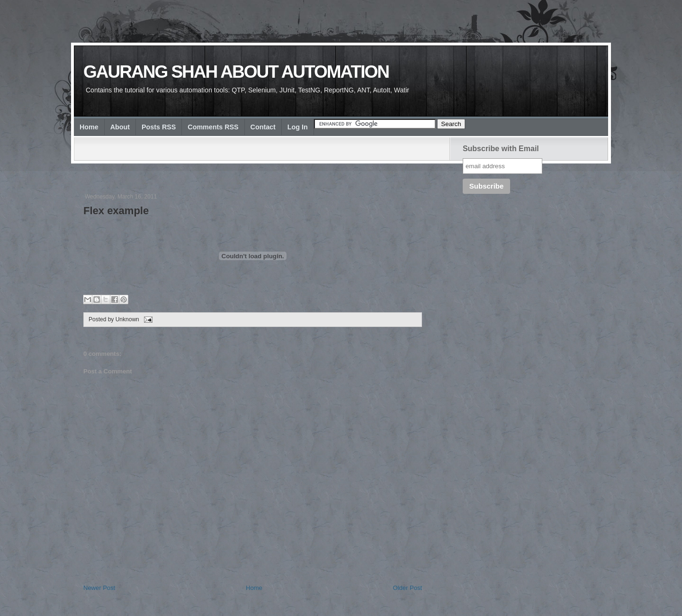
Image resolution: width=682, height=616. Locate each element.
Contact (263, 127)
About (120, 127)
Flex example (116, 211)
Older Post (408, 588)
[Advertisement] (256, 170)
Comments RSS (213, 127)
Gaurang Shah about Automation (236, 72)
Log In (298, 127)
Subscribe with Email (501, 149)
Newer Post (99, 588)
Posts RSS (159, 127)
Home (89, 127)
